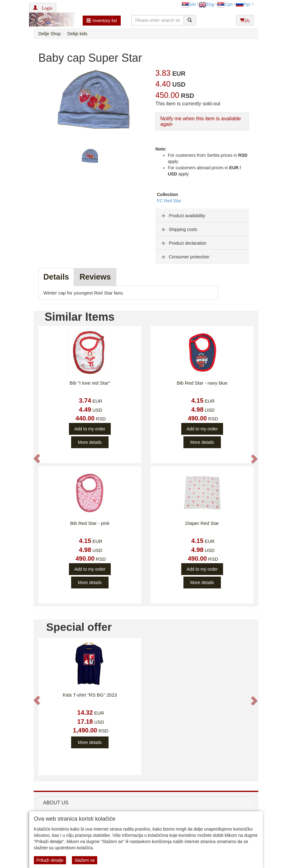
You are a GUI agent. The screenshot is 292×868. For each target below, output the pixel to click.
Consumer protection (185, 257)
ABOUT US (56, 803)
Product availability (183, 216)
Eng (206, 4)
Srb (189, 4)
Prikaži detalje (50, 860)
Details (56, 277)
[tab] (202, 215)
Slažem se (85, 860)
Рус (243, 4)
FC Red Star (169, 201)
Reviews (95, 277)
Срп (225, 4)
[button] (43, 7)
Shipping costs (179, 229)
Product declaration (183, 243)
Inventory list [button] (102, 21)
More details (90, 442)
